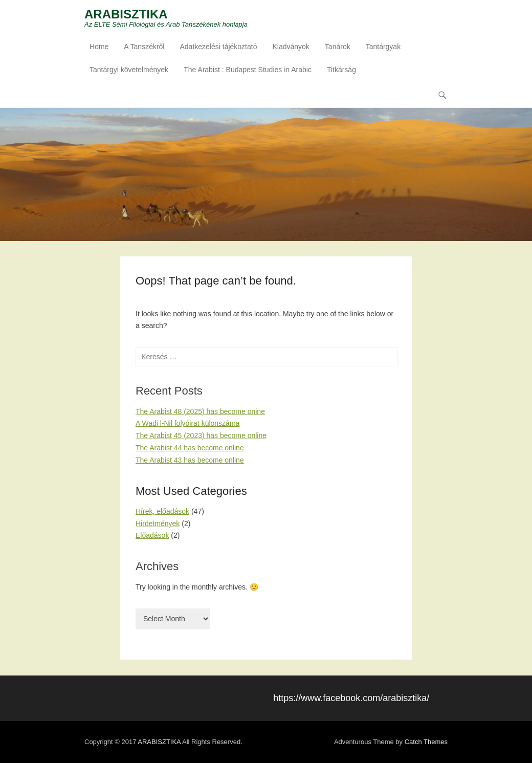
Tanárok (338, 47)
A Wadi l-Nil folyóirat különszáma (187, 423)
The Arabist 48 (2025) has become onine (200, 411)
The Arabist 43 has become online (190, 460)
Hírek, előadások (162, 511)
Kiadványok (291, 47)
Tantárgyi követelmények (129, 70)
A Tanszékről (144, 47)
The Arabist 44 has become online (190, 448)
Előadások (152, 535)
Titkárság (341, 70)
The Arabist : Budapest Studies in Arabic (248, 70)
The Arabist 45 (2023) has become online (201, 435)
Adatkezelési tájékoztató (218, 47)
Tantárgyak (383, 47)
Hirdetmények (158, 524)
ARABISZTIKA (126, 14)
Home (99, 47)
